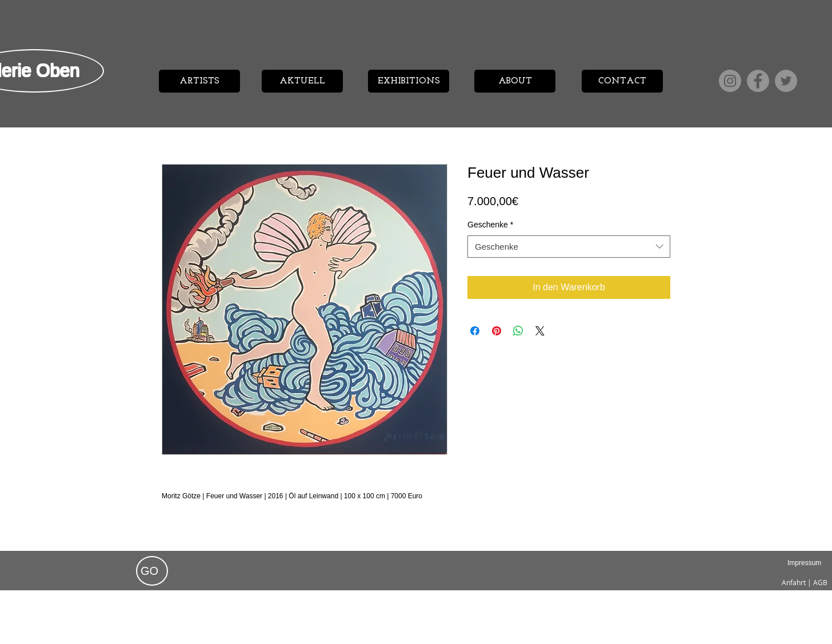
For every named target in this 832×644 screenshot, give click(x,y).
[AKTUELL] (302, 81)
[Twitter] (786, 81)
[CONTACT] (622, 81)
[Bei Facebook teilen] (475, 331)
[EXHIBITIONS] (409, 81)
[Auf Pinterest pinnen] (497, 331)
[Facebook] (758, 81)
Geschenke (490, 225)
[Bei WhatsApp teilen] (518, 331)
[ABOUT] (515, 81)
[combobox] (569, 247)
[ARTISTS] (199, 81)
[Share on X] (540, 331)
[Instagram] (730, 81)
